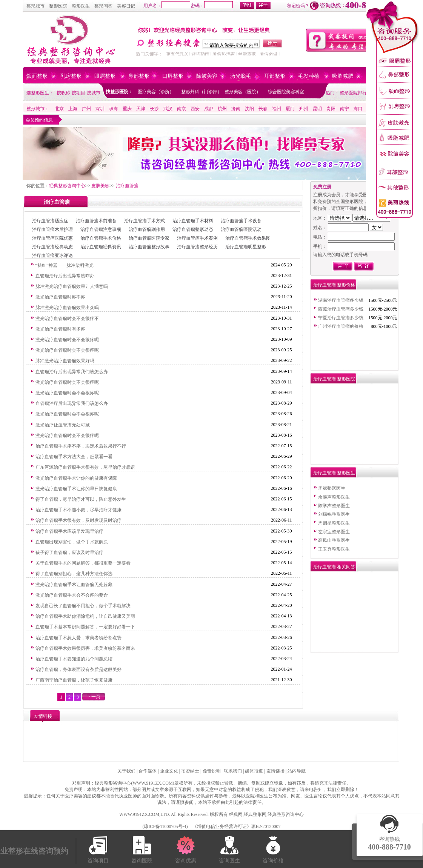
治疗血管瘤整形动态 (193, 229)
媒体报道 (254, 771)
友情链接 (275, 771)
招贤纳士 (190, 771)
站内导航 (297, 771)
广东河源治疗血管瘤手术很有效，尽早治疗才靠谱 (85, 467)
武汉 (168, 109)
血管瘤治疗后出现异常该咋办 (65, 276)
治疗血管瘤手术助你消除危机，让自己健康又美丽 (85, 616)
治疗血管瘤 (127, 186)
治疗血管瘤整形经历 (197, 247)
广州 (86, 109)
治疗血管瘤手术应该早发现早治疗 (69, 531)
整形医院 (58, 6)
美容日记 (126, 6)
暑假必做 (269, 54)
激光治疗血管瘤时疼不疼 (60, 297)
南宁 (345, 109)
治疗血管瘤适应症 (50, 221)
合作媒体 (148, 771)
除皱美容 (207, 76)
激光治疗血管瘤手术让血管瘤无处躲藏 (74, 585)
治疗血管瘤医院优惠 (52, 238)
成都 (209, 109)
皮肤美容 (100, 186)
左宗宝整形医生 (334, 532)
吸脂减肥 (343, 76)
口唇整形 (173, 76)
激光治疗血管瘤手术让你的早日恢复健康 (76, 489)
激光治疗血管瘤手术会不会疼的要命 (72, 595)
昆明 (317, 109)
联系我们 (233, 771)
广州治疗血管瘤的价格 (341, 326)
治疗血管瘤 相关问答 (334, 567)
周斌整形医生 (332, 488)
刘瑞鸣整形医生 (334, 514)
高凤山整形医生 (334, 540)
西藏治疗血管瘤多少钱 (341, 309)
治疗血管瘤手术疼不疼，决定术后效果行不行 (81, 446)
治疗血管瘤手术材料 (193, 221)
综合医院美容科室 (286, 92)
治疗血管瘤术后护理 (52, 229)
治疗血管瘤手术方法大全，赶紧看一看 (74, 457)
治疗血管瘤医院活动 (241, 229)
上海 (73, 109)
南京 (182, 109)
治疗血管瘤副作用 (147, 229)
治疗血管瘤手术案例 (197, 238)
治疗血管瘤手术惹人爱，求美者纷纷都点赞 (78, 638)
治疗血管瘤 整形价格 (334, 285)
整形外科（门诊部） (202, 92)
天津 (141, 109)
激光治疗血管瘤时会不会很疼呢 (67, 340)
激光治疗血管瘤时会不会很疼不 (67, 319)
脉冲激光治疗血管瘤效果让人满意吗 (72, 286)
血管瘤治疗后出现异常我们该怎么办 (72, 372)
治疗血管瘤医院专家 (149, 238)
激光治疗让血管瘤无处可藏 (63, 425)
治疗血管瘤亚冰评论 (52, 255)
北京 (59, 109)
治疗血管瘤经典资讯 (101, 247)
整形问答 (103, 6)
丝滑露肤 (247, 54)
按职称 (63, 93)
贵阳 (331, 109)
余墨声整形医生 (334, 497)
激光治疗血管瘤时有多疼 (60, 329)
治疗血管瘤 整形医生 (334, 473)
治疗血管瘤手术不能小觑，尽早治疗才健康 (78, 510)
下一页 (94, 697)
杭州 (222, 109)
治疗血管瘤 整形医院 (334, 379)
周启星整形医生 (334, 523)
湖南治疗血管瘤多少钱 (341, 300)
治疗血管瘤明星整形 (246, 247)
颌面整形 (37, 76)
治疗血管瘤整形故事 (149, 247)
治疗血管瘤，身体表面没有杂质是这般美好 (78, 669)
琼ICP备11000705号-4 (165, 826)
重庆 (127, 109)
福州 (277, 109)
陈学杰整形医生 (334, 506)
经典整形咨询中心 (67, 186)
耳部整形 (275, 76)
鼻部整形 (139, 76)
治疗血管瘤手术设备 (241, 221)
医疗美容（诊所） (156, 92)
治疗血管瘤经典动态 (52, 247)
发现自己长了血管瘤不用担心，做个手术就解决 (83, 606)
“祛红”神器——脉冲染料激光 (65, 265)
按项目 (78, 93)
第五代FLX (177, 54)
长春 (263, 109)
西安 (195, 109)
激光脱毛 (241, 76)
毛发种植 (309, 76)
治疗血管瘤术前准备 (96, 221)
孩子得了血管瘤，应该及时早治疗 (69, 553)
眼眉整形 (105, 76)
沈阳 (249, 109)
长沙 (154, 109)
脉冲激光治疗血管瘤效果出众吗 (67, 308)
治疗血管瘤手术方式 (145, 221)
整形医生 (81, 6)
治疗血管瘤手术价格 (101, 238)
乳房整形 (71, 76)
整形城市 (35, 6)
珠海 (114, 109)
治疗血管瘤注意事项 (101, 229)
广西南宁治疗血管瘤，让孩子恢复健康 (74, 680)
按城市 (94, 93)
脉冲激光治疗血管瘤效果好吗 (65, 361)
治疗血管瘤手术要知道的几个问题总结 (74, 659)
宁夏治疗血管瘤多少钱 (341, 318)
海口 (358, 109)
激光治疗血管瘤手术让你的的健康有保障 (76, 478)
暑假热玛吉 (224, 54)
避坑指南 (200, 54)
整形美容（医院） (243, 92)
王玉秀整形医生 (334, 549)
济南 (236, 109)
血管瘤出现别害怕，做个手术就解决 (72, 542)
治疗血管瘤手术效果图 (248, 238)
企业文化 (169, 771)
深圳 (100, 109)
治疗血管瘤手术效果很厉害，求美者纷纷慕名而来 (85, 648)
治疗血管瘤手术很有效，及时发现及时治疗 (78, 520)
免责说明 (212, 771)
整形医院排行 (353, 93)
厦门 (290, 109)
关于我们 (126, 771)
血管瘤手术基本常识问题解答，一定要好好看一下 (85, 627)
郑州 (304, 109)
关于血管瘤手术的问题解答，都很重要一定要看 (83, 563)
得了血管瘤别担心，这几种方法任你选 (74, 574)
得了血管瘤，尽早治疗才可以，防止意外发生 (81, 499)
